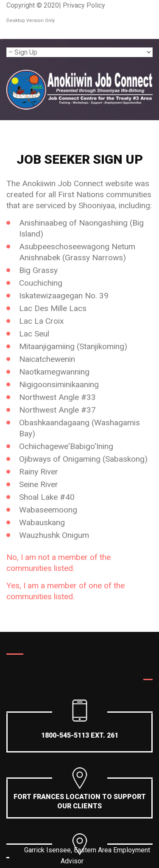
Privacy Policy (84, 5)
